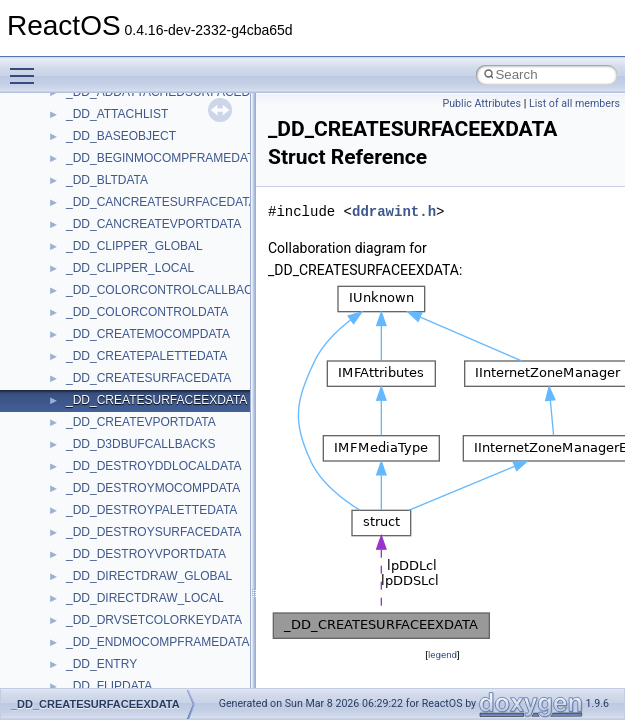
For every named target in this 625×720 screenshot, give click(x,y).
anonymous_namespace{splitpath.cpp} (169, 277)
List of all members (574, 103)
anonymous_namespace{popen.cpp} (163, 255)
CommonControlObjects (130, 497)
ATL (76, 409)
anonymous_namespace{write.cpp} (159, 365)
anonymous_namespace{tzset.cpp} (159, 343)
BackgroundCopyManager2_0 (145, 453)
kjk (73, 651)
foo (74, 541)
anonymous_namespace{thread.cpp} (163, 321)
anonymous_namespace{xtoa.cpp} (158, 387)
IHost (80, 585)
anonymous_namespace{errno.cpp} (160, 101)
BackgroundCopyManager (135, 431)
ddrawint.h (394, 211)
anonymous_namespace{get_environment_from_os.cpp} (216, 123)
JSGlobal (90, 629)
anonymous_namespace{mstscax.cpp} (168, 211)
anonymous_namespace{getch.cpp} (161, 145)
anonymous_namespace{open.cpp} (160, 233)
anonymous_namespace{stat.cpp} (156, 299)
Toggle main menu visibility (27, 67)
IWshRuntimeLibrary (120, 607)
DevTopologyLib (108, 519)
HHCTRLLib (98, 563)
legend (442, 654)
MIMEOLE (93, 673)
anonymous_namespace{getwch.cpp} (165, 167)
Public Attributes (481, 103)
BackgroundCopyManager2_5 (145, 475)
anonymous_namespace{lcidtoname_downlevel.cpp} (206, 189)
